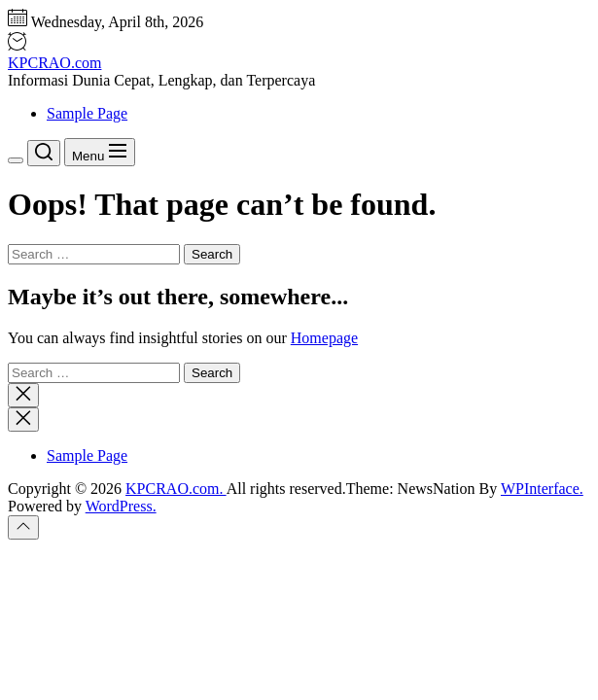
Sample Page (87, 113)
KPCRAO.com (54, 63)
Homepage (324, 338)
